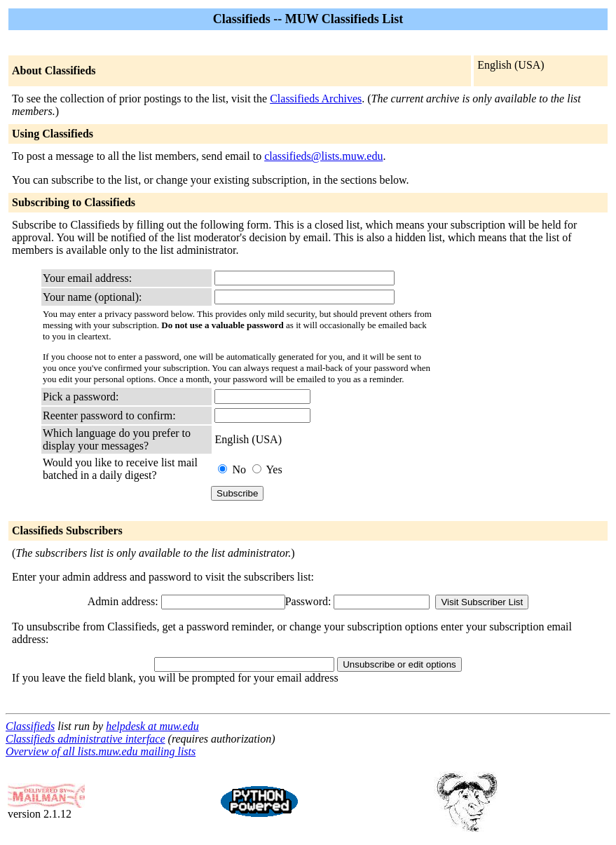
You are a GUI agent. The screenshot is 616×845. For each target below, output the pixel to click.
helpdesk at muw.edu (152, 726)
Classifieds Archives (316, 99)
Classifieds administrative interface (85, 739)
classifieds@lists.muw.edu (323, 156)
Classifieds (30, 726)
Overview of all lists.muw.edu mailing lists (101, 751)
